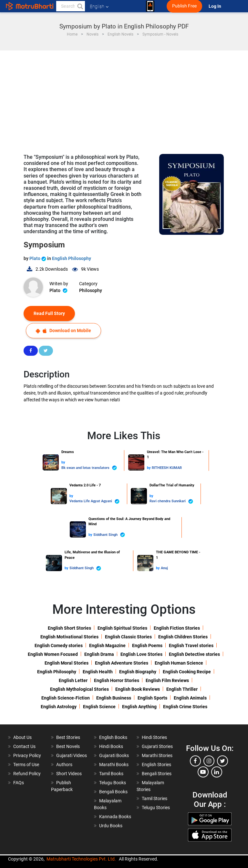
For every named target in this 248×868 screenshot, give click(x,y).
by (63, 462)
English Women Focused (53, 654)
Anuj (164, 568)
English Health (98, 672)
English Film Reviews (167, 680)
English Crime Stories (185, 707)
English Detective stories (194, 654)
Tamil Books (111, 774)
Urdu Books (111, 826)
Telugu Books (113, 783)
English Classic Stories (128, 637)
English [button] (99, 6)
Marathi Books (114, 765)
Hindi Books (111, 746)
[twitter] (222, 761)
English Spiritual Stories (122, 628)
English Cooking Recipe (187, 672)
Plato (38, 258)
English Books (113, 737)
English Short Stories (69, 628)
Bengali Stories (157, 774)
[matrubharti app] (150, 6)
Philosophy (91, 290)
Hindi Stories (154, 737)
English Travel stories (191, 646)
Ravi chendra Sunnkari (171, 501)
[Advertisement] (124, 99)
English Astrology (59, 707)
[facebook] (195, 761)
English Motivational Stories (69, 637)
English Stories (156, 765)
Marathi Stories (157, 755)
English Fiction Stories (177, 628)
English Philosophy (72, 258)
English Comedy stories (59, 646)
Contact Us (24, 746)
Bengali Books (113, 792)
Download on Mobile (63, 331)
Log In (215, 6)
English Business (114, 698)
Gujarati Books (114, 755)
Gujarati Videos (72, 755)
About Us (22, 737)
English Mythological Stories (79, 689)
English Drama (99, 654)
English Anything (139, 707)
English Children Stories (183, 637)
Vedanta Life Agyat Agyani (94, 501)
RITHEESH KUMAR (167, 468)
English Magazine (107, 646)
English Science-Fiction (66, 698)
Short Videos (69, 774)
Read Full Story (49, 313)
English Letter (73, 680)
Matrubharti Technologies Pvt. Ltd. (81, 859)
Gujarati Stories (157, 746)
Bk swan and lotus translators (89, 468)
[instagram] (209, 761)
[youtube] (203, 772)
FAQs (19, 783)
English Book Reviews (138, 689)
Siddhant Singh (109, 535)
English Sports (152, 698)
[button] (80, 6)
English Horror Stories (117, 680)
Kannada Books (115, 817)
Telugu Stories (156, 808)
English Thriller (182, 689)
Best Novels (68, 746)
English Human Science (179, 663)
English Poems (147, 646)
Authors (64, 765)
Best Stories (68, 737)
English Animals (190, 698)
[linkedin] (217, 772)
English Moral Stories (67, 663)
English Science (99, 707)
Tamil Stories (155, 798)
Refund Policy (27, 774)
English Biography (138, 672)
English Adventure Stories (122, 663)
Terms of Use (26, 765)
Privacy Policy (27, 755)
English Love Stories (141, 654)
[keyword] (71, 6)
